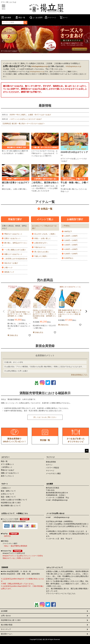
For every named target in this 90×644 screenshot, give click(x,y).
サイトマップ (6, 629)
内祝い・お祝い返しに (43, 238)
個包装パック (9, 272)
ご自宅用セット (7, 467)
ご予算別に (66, 226)
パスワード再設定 (52, 468)
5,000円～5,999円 (71, 254)
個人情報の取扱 (7, 625)
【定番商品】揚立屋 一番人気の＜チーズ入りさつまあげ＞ (23, 124)
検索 (25, 23)
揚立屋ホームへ (7, 634)
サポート (5, 484)
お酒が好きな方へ (41, 243)
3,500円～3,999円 (71, 245)
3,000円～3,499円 (71, 240)
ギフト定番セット (7, 464)
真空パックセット (7, 476)
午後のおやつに (40, 247)
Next (87, 41)
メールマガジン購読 (53, 473)
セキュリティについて (55, 567)
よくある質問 (36, 18)
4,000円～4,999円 (71, 249)
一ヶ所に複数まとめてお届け (15, 250)
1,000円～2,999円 (71, 236)
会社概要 (6, 18)
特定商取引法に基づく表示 (11, 503)
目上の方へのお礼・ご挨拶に (45, 234)
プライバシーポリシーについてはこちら (61, 593)
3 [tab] (46, 55)
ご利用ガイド (6, 488)
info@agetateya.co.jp (40, 66)
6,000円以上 (69, 258)
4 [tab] (48, 55)
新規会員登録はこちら (79, 375)
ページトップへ (87, 451)
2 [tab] (44, 55)
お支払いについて (7, 494)
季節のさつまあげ (7, 470)
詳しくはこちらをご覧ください (45, 417)
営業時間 (5, 567)
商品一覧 (20, 18)
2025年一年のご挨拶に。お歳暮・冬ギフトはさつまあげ (26, 115)
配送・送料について (8, 491)
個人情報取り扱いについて (11, 506)
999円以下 (68, 231)
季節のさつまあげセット (13, 234)
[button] (4, 311)
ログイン (49, 465)
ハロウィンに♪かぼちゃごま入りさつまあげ (22, 119)
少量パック (8, 267)
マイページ (50, 18)
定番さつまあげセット (13, 238)
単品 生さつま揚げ (11, 263)
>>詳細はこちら (21, 513)
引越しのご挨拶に (41, 256)
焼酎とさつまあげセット (13, 254)
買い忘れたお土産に (42, 252)
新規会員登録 (51, 462)
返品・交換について (8, 497)
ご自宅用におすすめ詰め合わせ (16, 259)
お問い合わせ (6, 616)
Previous (3, 41)
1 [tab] (43, 55)
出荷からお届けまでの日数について (14, 500)
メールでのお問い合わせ (55, 513)
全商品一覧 (47, 209)
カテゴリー (6, 457)
